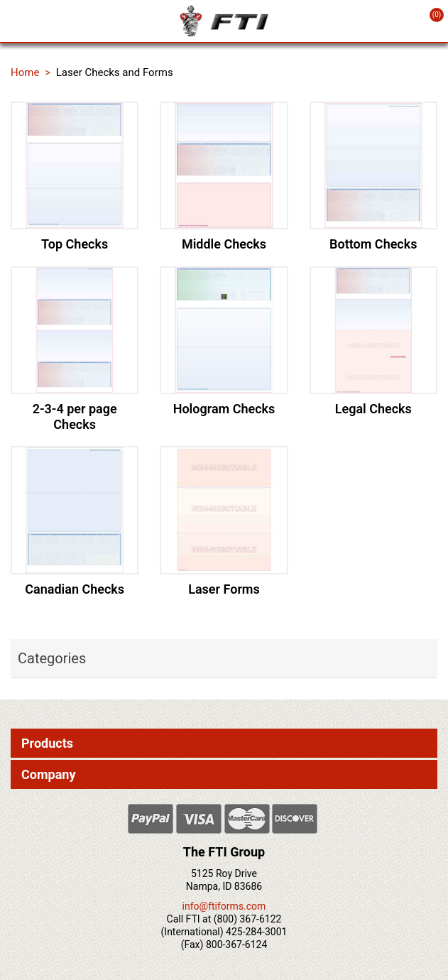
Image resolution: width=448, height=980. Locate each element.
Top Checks (75, 244)
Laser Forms (224, 589)
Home (25, 72)
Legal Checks (373, 409)
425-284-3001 (256, 932)
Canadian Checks (75, 589)
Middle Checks (224, 244)
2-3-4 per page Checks (75, 416)
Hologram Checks (224, 409)
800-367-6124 (236, 944)
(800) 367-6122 (248, 919)
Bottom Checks (373, 244)
